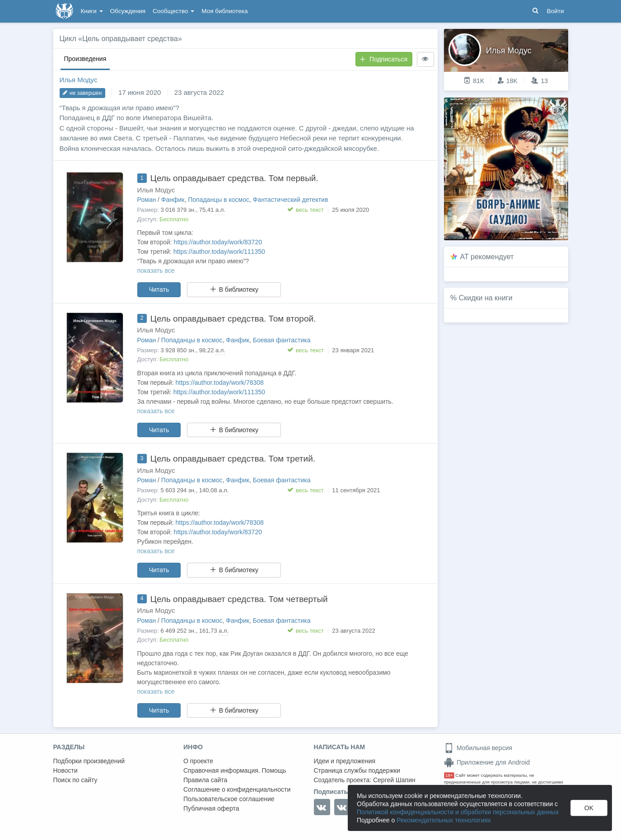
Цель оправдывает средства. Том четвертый (239, 599)
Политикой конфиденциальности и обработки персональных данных (458, 812)
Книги (92, 11)
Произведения (85, 59)
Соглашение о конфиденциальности (237, 789)
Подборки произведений (89, 761)
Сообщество (173, 11)
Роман (147, 200)
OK (589, 808)
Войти (556, 11)
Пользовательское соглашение (229, 799)
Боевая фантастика (282, 340)
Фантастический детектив (291, 200)
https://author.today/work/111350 (219, 252)
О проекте (198, 761)
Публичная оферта (211, 808)
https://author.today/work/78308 (220, 383)
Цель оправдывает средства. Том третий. (233, 459)
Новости (65, 770)
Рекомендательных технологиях (444, 820)
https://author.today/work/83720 (218, 242)
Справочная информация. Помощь (235, 770)
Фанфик (173, 200)
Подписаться (383, 59)
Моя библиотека (224, 11)
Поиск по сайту (75, 780)
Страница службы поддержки (357, 770)
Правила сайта (205, 780)
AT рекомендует (487, 257)
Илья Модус (79, 80)
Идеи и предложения (345, 761)
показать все (156, 271)
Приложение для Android (487, 762)
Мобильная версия (478, 748)
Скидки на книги (486, 298)
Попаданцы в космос (219, 200)
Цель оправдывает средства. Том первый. (234, 178)
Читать (159, 289)
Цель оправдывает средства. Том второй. (233, 319)
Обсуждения (128, 11)
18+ (449, 775)
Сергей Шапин (394, 780)
